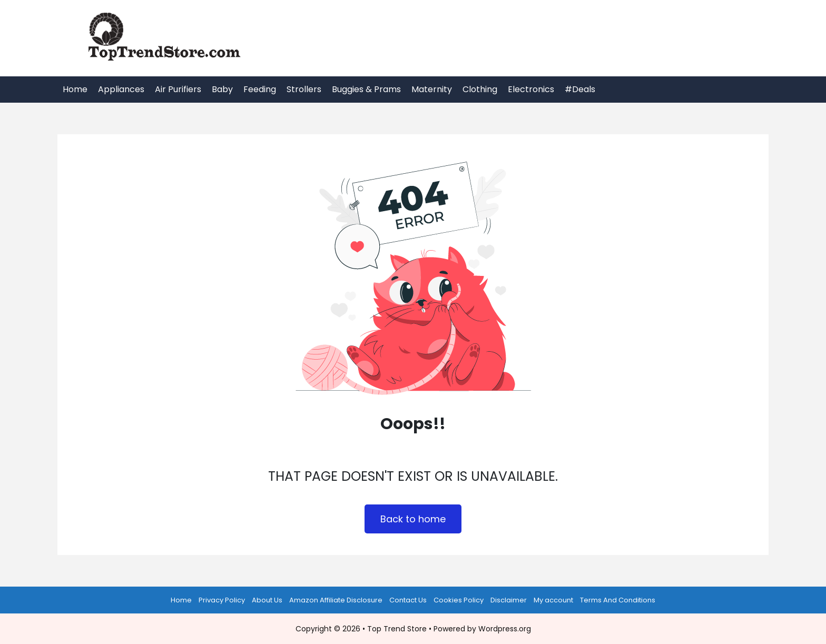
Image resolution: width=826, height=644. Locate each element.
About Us (267, 600)
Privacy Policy (222, 600)
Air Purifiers (178, 89)
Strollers (304, 89)
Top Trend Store (397, 629)
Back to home (413, 519)
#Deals (580, 89)
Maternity (432, 89)
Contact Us (408, 600)
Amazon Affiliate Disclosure (336, 600)
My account (553, 600)
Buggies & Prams (366, 89)
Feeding (260, 89)
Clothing (480, 89)
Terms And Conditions (618, 600)
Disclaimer (509, 600)
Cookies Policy (459, 600)
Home (75, 89)
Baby (222, 89)
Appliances (121, 89)
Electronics (531, 89)
